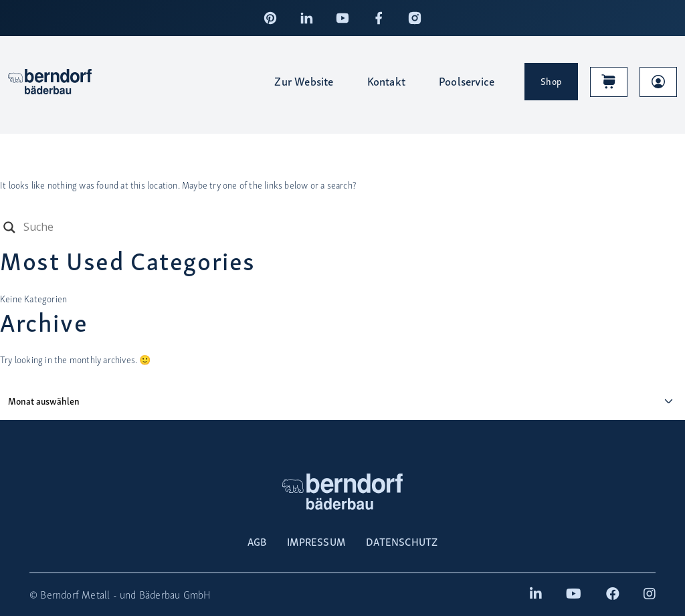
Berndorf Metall (75, 594)
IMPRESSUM (316, 541)
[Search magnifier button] (9, 227)
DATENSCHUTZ (402, 541)
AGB (257, 541)
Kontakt (386, 81)
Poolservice (467, 81)
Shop (551, 81)
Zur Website (304, 81)
